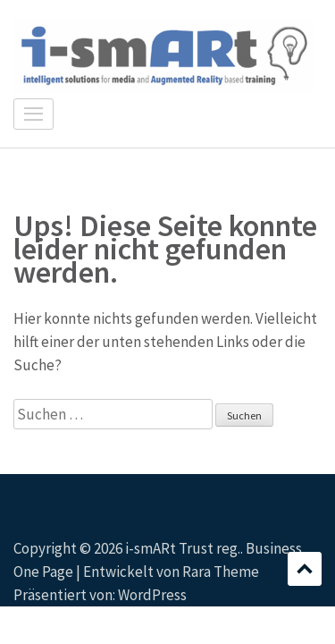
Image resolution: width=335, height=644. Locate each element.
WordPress (152, 595)
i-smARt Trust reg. (183, 548)
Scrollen (305, 569)
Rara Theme (221, 572)
